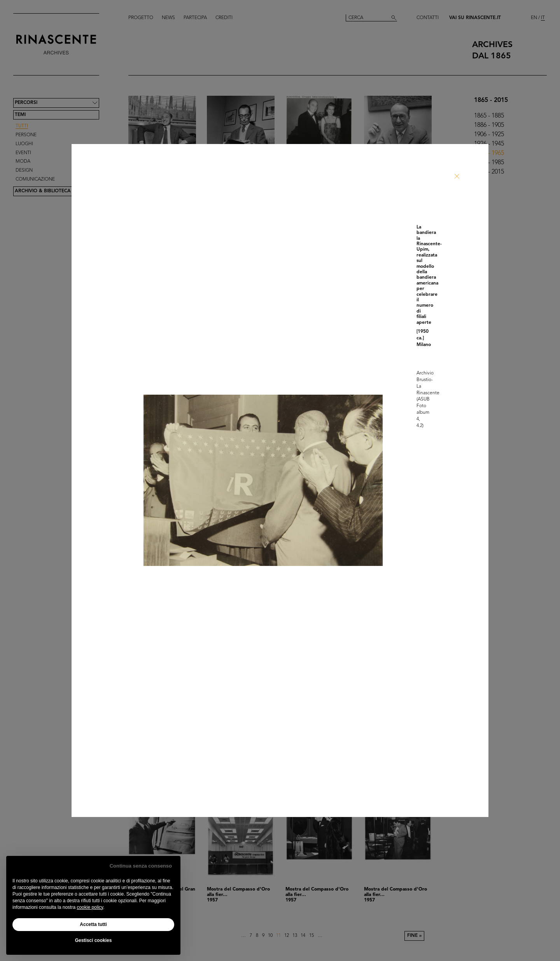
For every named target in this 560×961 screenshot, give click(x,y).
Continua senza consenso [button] (141, 866)
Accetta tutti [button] (93, 924)
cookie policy (90, 907)
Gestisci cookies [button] (94, 940)
